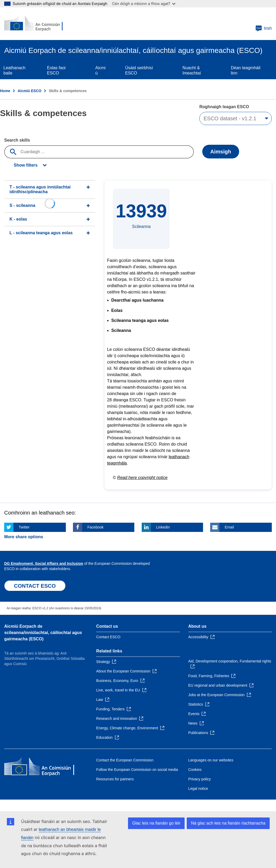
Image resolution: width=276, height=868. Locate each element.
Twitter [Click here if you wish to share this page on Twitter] (24, 527)
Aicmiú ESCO (29, 91)
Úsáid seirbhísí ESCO (139, 70)
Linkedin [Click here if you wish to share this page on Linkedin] (163, 527)
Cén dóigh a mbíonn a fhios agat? (144, 4)
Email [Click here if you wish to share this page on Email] (229, 527)
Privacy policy (200, 779)
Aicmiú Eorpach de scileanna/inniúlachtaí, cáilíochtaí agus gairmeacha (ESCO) (43, 633)
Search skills (17, 140)
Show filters (26, 165)
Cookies (195, 770)
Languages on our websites (211, 760)
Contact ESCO (108, 637)
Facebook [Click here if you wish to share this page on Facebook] (95, 527)
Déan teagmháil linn (245, 70)
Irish (264, 28)
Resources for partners (115, 779)
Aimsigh (221, 152)
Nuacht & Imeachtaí (192, 70)
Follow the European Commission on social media (137, 770)
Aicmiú (100, 70)
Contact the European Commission (125, 760)
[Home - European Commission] (36, 24)
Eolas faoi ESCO (56, 70)
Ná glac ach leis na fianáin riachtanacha (228, 823)
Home (5, 91)
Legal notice (198, 789)
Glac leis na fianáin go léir (156, 823)
